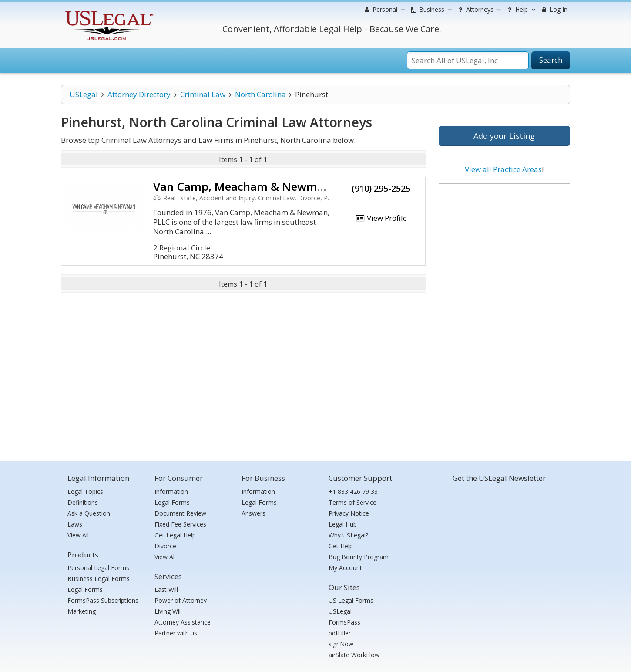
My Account (345, 568)
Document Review (180, 513)
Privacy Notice (349, 513)
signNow (341, 644)
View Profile (381, 218)
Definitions (83, 502)
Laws (75, 524)
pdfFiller (340, 633)
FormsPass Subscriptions (103, 600)
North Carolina (260, 94)
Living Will (168, 611)
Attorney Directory (139, 94)
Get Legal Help (175, 535)
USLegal (84, 94)
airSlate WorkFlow (354, 655)
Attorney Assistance (183, 622)
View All (78, 535)
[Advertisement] (504, 247)
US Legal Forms (351, 600)
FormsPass (344, 622)
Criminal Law (203, 94)
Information (171, 491)
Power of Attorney (181, 600)
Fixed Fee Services (180, 524)
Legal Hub (343, 524)
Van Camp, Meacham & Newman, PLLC (258, 186)
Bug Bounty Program (359, 557)
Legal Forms (85, 589)
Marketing (82, 611)
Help (520, 10)
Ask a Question (89, 513)
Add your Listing (504, 136)
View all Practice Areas (503, 169)
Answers (253, 513)
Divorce (165, 546)
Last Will (166, 589)
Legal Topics (85, 491)
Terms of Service (352, 502)
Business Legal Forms (99, 579)
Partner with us (176, 633)
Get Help (341, 546)
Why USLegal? (348, 535)
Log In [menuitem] (554, 9)
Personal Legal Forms (98, 568)
